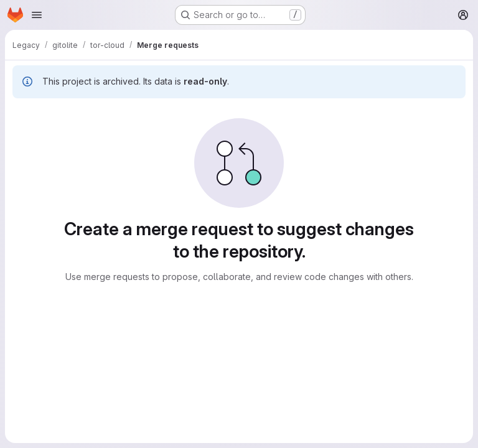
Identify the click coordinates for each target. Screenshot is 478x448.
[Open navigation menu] (37, 15)
